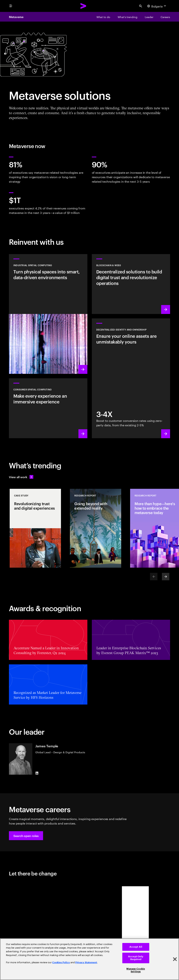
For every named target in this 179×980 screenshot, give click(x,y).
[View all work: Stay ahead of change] (21, 477)
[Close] (175, 959)
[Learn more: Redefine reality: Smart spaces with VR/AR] (48, 408)
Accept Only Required (136, 958)
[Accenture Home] (83, 6)
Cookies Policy (61, 962)
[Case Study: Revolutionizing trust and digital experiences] (35, 528)
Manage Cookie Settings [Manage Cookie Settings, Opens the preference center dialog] (136, 970)
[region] (89, 959)
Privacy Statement (86, 962)
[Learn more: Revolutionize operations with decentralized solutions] (131, 284)
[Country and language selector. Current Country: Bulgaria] (157, 6)
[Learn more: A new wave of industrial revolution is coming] (48, 314)
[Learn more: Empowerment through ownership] (131, 378)
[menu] (11, 6)
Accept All (136, 947)
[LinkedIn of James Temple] (37, 773)
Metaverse (16, 17)
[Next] (166, 577)
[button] (26, 836)
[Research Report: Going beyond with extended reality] (96, 528)
